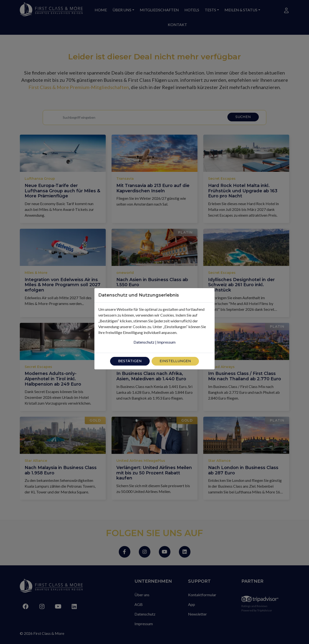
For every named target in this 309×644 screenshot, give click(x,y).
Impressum (166, 331)
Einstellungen (175, 350)
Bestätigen (130, 350)
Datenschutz (144, 331)
